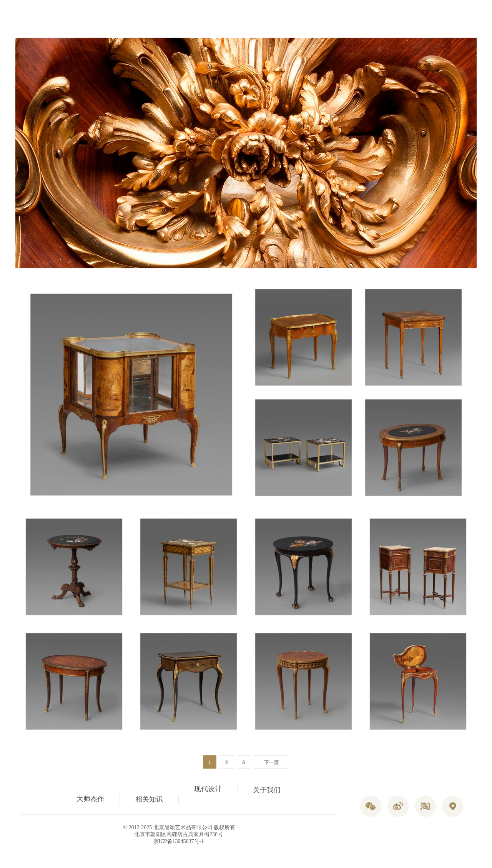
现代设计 (208, 796)
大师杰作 (90, 800)
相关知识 (149, 790)
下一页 (269, 762)
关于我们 (267, 800)
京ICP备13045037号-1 (179, 841)
